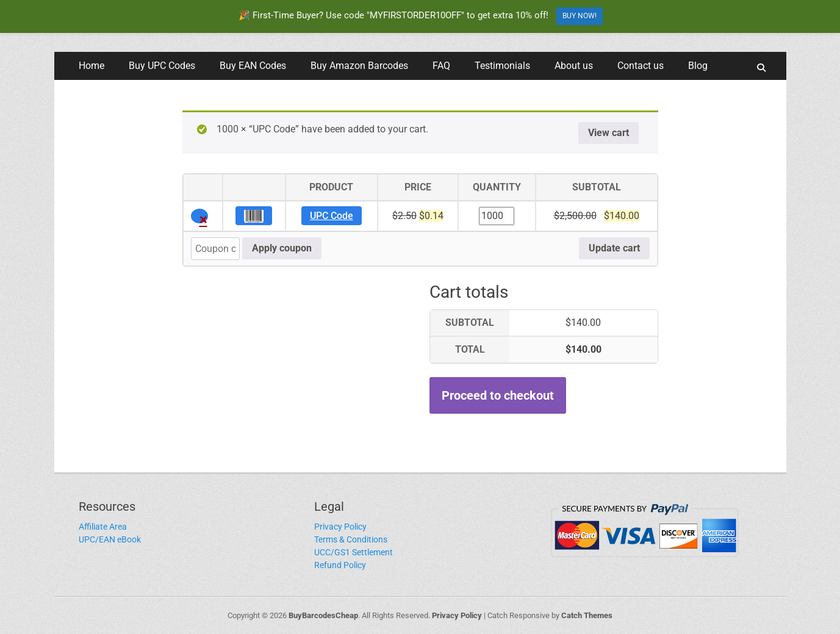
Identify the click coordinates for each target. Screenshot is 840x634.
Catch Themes (587, 615)
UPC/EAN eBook (110, 539)
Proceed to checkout (498, 395)
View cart (608, 133)
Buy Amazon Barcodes (359, 66)
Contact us (641, 66)
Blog (698, 66)
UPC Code (332, 216)
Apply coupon (282, 248)
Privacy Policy (340, 527)
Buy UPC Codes (162, 66)
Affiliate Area (103, 527)
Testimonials (502, 66)
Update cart (614, 248)
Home (92, 66)
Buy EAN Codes (253, 66)
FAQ (441, 66)
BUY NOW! (580, 16)
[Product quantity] (497, 216)
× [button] (203, 217)
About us (574, 66)
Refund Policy (340, 565)
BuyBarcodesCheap (323, 615)
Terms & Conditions (351, 539)
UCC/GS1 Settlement (354, 552)
